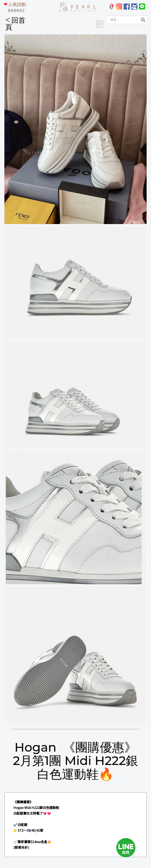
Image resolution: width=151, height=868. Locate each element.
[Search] (122, 20)
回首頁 (15, 24)
